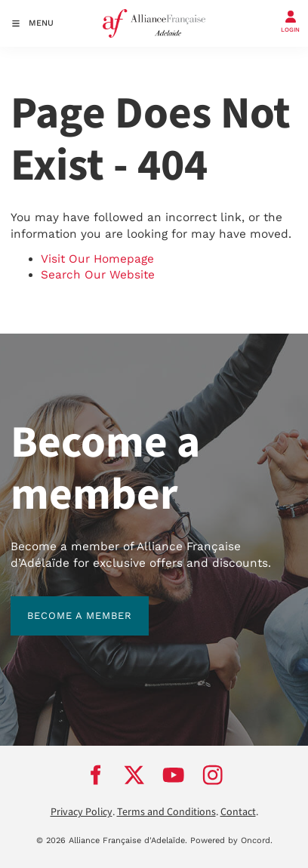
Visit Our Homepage (97, 259)
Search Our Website (98, 275)
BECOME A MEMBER (63, 604)
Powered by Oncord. (231, 840)
